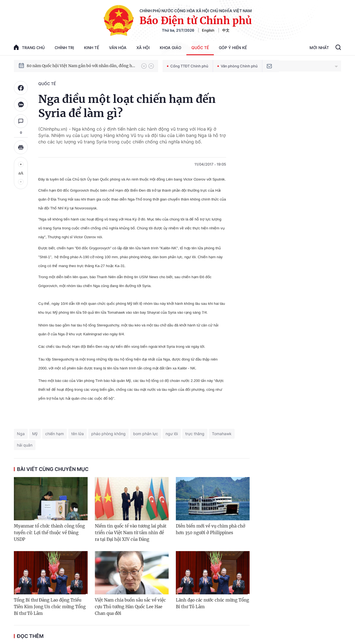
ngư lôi (172, 434)
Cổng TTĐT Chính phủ (188, 66)
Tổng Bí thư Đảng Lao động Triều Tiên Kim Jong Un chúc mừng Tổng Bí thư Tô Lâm (50, 607)
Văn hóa (118, 48)
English (208, 30)
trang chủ (29, 47)
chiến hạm (54, 434)
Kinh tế (92, 48)
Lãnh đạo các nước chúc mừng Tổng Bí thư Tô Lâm (212, 603)
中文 (226, 30)
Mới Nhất (319, 48)
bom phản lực (146, 434)
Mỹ (35, 434)
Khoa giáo (171, 48)
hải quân (25, 445)
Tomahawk (222, 434)
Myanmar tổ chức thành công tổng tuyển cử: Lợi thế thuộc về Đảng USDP (49, 533)
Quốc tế (200, 48)
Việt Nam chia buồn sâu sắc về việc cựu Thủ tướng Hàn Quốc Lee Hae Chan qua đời (130, 607)
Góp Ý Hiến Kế (233, 48)
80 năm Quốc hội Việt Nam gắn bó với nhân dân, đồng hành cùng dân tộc (81, 66)
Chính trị (64, 48)
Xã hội (143, 48)
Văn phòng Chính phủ (238, 66)
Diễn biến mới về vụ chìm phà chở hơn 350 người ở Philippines (211, 529)
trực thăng (195, 434)
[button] (144, 66)
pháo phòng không (108, 434)
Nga (21, 434)
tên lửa (78, 434)
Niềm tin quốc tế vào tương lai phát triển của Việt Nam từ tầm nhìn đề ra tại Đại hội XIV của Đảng (131, 533)
